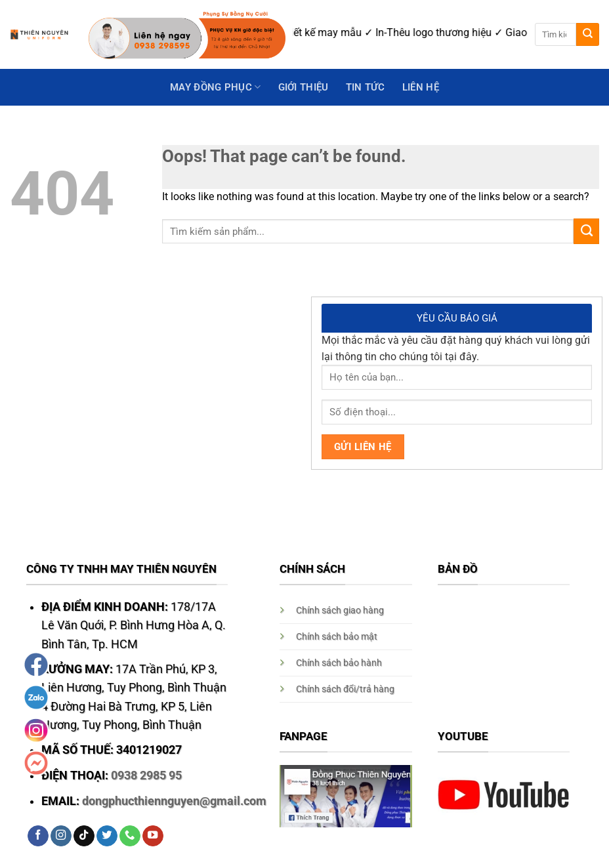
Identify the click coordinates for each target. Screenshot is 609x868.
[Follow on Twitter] (107, 836)
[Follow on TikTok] (84, 836)
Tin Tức (366, 87)
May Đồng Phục (215, 87)
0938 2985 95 (146, 775)
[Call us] (130, 836)
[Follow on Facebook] (38, 836)
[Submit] (588, 34)
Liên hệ (421, 87)
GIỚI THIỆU (304, 87)
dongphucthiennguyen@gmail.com (174, 801)
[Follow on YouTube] (153, 836)
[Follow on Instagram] (61, 836)
